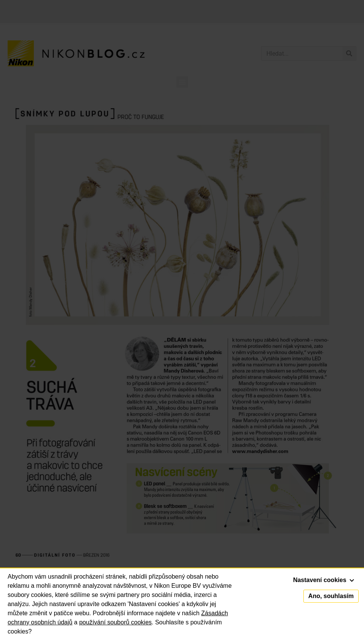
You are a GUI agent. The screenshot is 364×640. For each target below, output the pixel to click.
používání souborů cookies (115, 622)
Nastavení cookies (324, 580)
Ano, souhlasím (331, 596)
